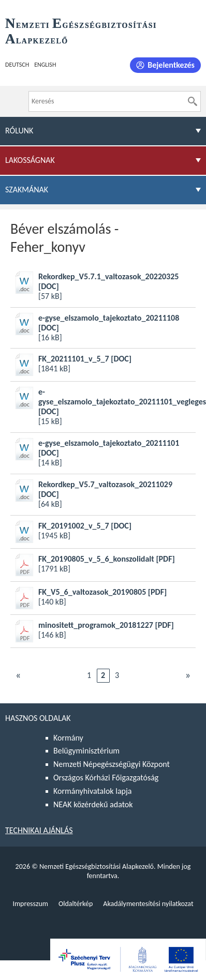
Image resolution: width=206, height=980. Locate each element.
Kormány (68, 738)
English (45, 65)
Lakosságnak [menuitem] (30, 160)
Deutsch (17, 65)
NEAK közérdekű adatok (93, 804)
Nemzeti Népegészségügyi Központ (112, 764)
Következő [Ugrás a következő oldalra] (188, 675)
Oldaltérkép (76, 904)
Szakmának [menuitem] (27, 190)
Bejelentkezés (171, 65)
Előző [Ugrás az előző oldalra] (18, 675)
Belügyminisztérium (86, 751)
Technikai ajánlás (39, 830)
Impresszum (30, 904)
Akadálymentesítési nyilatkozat (148, 904)
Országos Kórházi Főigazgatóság (106, 778)
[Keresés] (193, 101)
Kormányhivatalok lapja (92, 791)
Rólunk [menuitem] (19, 131)
